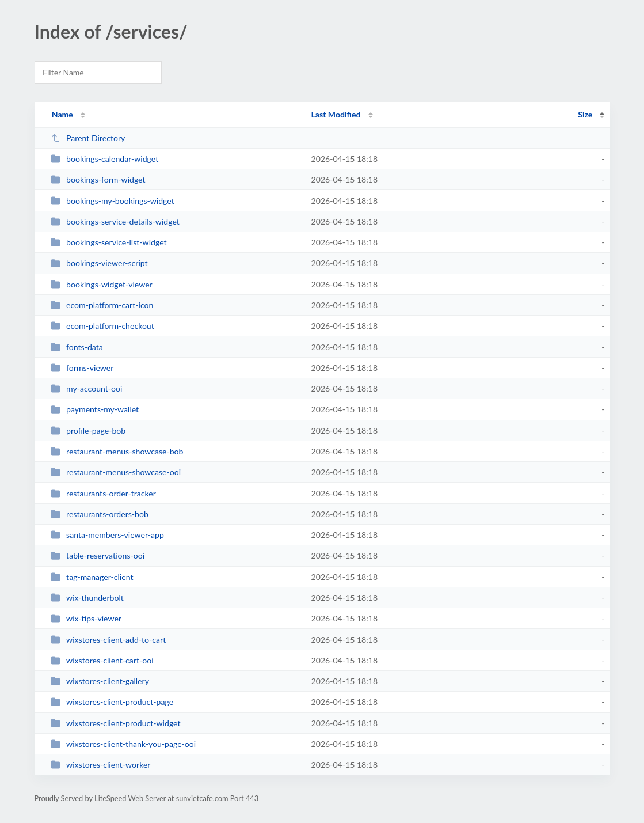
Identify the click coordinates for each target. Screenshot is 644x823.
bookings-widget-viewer (102, 284)
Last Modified (336, 114)
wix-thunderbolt (87, 598)
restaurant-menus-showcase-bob (117, 451)
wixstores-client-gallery (100, 681)
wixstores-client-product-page (112, 702)
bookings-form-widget (98, 179)
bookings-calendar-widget (105, 159)
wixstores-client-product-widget (116, 723)
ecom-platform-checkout (102, 326)
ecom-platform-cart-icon (102, 305)
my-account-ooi (87, 388)
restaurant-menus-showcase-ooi (116, 472)
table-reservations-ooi (98, 555)
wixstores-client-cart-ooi (102, 660)
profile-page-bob (88, 431)
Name (62, 114)
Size (585, 114)
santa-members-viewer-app (107, 535)
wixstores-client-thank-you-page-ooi (123, 744)
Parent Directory (88, 138)
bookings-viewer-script (99, 263)
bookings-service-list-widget (109, 242)
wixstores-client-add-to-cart (108, 640)
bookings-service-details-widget (115, 221)
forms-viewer (82, 368)
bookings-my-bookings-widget (113, 201)
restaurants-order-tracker (103, 493)
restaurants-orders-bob (100, 514)
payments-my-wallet (95, 409)
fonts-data (77, 347)
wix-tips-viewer (86, 618)
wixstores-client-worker (101, 765)
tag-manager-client (92, 577)
